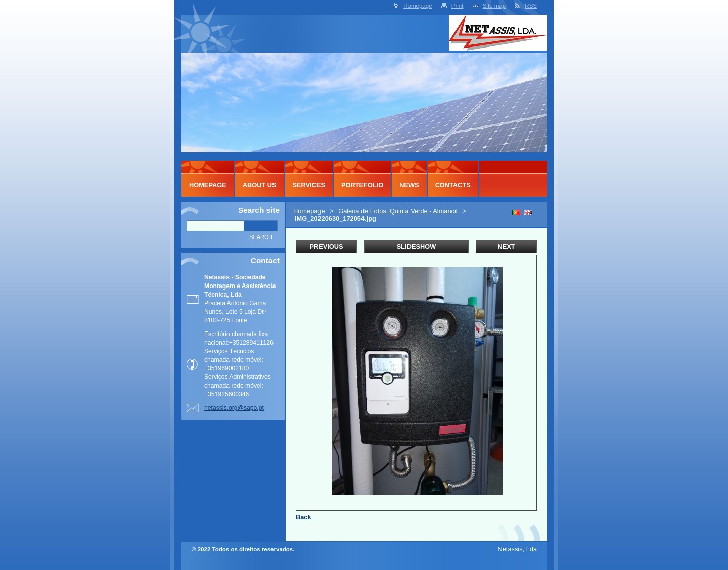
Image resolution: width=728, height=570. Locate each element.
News (409, 185)
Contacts (453, 185)
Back (304, 517)
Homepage (418, 6)
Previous (326, 246)
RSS (531, 6)
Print (458, 6)
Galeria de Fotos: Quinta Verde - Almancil (398, 211)
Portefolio (362, 185)
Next (506, 246)
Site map (494, 6)
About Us (260, 185)
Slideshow (417, 246)
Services (309, 185)
